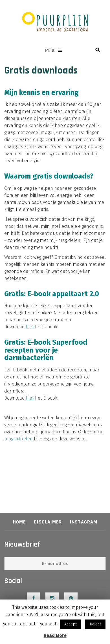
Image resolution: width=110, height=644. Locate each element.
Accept (71, 624)
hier (30, 327)
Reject (95, 624)
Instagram (84, 522)
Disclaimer (48, 522)
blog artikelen (18, 439)
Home (19, 522)
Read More (55, 635)
